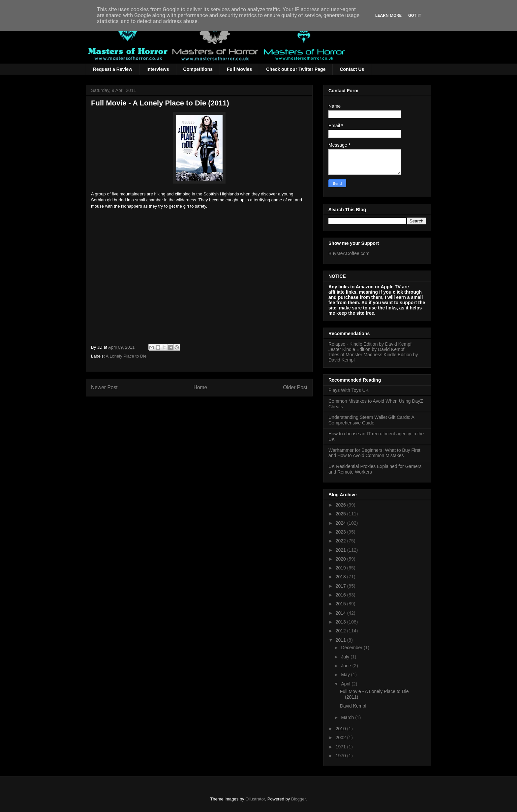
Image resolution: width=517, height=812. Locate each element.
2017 (341, 586)
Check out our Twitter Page (296, 69)
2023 (341, 532)
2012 (341, 631)
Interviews (158, 69)
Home (200, 387)
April (346, 684)
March (348, 717)
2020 (341, 559)
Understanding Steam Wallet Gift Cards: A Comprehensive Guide (371, 420)
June (347, 666)
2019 (341, 568)
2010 (341, 729)
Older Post (295, 387)
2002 (341, 738)
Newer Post (104, 387)
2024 (341, 523)
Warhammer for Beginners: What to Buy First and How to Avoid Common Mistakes (374, 453)
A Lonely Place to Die (126, 356)
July (346, 657)
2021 (341, 550)
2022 (341, 541)
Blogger (298, 799)
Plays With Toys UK (349, 390)
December (352, 648)
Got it (415, 15)
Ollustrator (255, 799)
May (346, 675)
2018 (341, 577)
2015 (341, 604)
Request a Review (113, 69)
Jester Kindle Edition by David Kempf (366, 349)
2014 (341, 613)
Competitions (198, 69)
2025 (341, 514)
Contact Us (352, 69)
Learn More (388, 15)
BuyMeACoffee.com (349, 253)
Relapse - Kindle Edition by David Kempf (370, 344)
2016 (341, 595)
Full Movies (239, 69)
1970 (341, 756)
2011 (341, 640)
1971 (341, 747)
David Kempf (353, 706)
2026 (341, 505)
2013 (341, 622)
